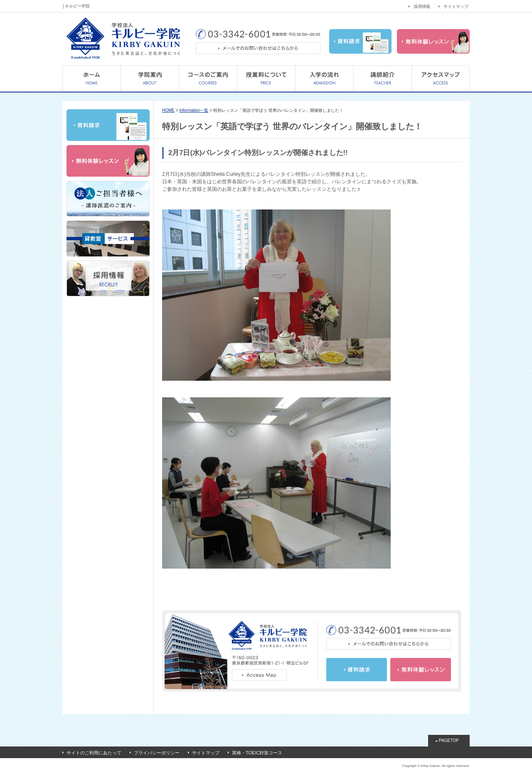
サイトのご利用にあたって (94, 753)
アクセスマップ (441, 78)
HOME (91, 78)
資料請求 (360, 41)
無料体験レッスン (433, 41)
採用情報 (422, 6)
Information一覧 (194, 110)
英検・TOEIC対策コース (257, 753)
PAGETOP (449, 740)
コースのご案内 (208, 78)
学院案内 (150, 78)
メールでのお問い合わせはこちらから (258, 48)
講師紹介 (382, 78)
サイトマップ (456, 6)
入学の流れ (324, 78)
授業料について (266, 78)
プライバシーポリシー (157, 753)
